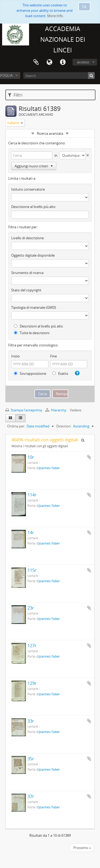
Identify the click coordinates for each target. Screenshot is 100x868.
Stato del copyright (26, 290)
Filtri (15, 95)
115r (32, 570)
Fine (53, 356)
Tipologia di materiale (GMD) (34, 307)
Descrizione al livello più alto (33, 207)
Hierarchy (56, 410)
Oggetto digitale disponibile (33, 255)
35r (31, 759)
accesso (83, 62)
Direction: (64, 426)
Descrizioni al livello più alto (38, 326)
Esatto (60, 373)
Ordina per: (16, 426)
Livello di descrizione (27, 238)
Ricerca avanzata (50, 133)
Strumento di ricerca (27, 273)
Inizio (15, 356)
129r (32, 683)
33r (31, 721)
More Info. (55, 16)
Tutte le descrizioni (32, 333)
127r (32, 646)
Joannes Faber (49, 468)
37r (31, 796)
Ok (84, 7)
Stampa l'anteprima (24, 410)
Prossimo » (82, 848)
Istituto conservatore (28, 189)
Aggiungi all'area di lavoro (89, 457)
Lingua (49, 62)
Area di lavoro (36, 62)
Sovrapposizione (30, 373)
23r (31, 608)
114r (32, 495)
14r (31, 533)
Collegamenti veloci (63, 62)
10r (31, 457)
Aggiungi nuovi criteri (34, 166)
